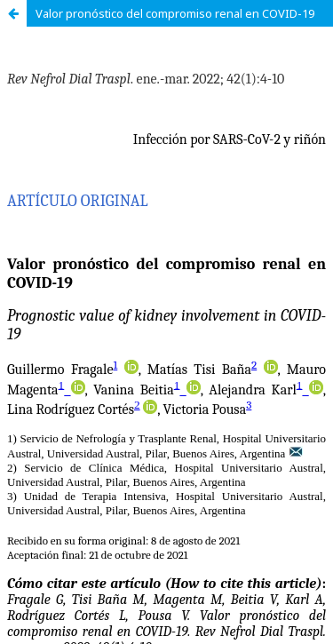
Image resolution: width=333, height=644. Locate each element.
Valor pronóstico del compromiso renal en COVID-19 (175, 13)
